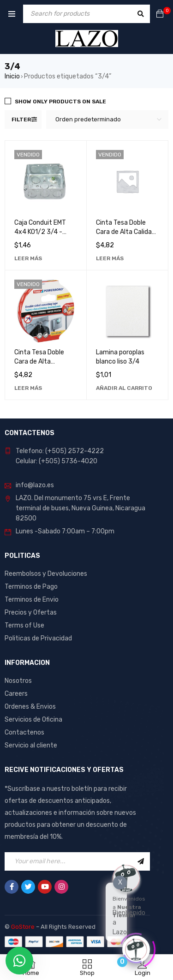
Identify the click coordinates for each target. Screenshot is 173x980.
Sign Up (141, 861)
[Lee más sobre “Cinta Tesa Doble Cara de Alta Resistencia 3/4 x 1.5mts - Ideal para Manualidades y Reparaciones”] (28, 388)
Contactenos (24, 732)
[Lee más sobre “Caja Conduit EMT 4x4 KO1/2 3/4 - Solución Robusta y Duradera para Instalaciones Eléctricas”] (28, 258)
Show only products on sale (60, 102)
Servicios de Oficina (33, 720)
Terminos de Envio (32, 600)
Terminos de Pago (31, 587)
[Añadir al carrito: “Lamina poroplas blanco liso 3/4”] (124, 388)
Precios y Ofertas (31, 612)
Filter (21, 120)
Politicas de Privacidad (38, 638)
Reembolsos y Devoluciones (46, 574)
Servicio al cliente (31, 745)
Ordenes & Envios (30, 707)
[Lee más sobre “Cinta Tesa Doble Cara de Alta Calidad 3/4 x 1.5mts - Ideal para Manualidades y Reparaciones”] (110, 258)
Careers (16, 694)
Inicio (12, 76)
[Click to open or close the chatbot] (136, 948)
